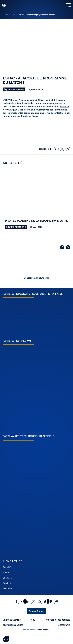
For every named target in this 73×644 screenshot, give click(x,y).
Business (7, 578)
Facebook (16, 601)
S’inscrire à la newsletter (37, 278)
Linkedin (28, 601)
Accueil (6, 15)
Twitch (51, 601)
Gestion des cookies (13, 625)
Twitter (34, 601)
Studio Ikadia (43, 630)
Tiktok (45, 601)
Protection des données (58, 620)
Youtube (39, 601)
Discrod (57, 601)
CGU (33, 620)
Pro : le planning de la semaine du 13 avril (36, 221)
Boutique (7, 583)
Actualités (14, 15)
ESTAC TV (8, 572)
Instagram (22, 601)
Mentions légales (12, 620)
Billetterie (7, 589)
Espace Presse (37, 611)
